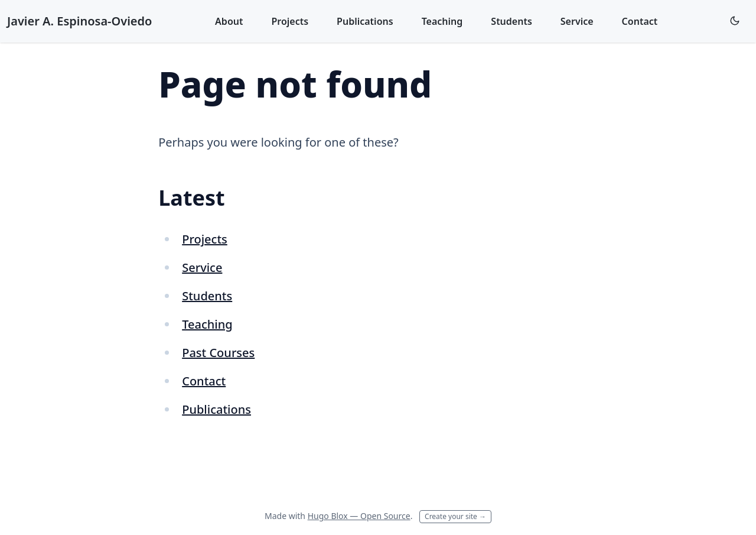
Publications (365, 21)
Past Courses (218, 353)
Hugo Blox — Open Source (359, 516)
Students (511, 21)
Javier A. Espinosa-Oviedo (79, 21)
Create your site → (455, 516)
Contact (640, 21)
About (229, 21)
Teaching (442, 21)
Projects (290, 21)
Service (577, 21)
